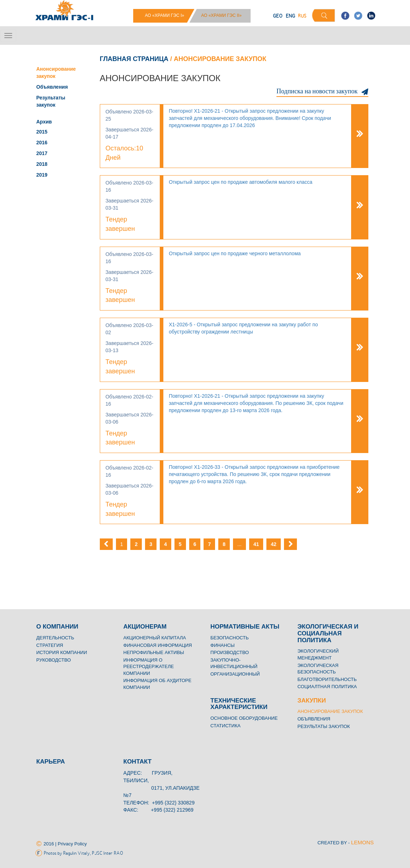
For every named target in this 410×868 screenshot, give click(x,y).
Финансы (223, 645)
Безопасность (230, 638)
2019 (42, 175)
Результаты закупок (324, 726)
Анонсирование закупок (330, 711)
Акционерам (145, 627)
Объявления (52, 87)
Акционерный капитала (155, 638)
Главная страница (134, 59)
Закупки (312, 701)
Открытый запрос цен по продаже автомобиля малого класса (241, 182)
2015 (42, 132)
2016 (42, 143)
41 (256, 544)
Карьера (51, 762)
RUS (302, 16)
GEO (278, 16)
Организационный (235, 674)
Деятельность (55, 638)
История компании (62, 652)
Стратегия (50, 645)
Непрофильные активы (154, 652)
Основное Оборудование (244, 718)
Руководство (53, 660)
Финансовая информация (158, 645)
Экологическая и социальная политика (328, 633)
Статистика (225, 726)
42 (274, 544)
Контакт (138, 762)
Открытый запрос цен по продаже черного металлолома (235, 253)
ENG (290, 16)
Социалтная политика (327, 687)
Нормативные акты (245, 627)
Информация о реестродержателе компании (149, 667)
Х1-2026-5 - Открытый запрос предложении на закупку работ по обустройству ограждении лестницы (243, 328)
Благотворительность (327, 679)
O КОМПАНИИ (57, 627)
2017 (42, 153)
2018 (42, 164)
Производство (230, 652)
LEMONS (362, 842)
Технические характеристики (239, 704)
